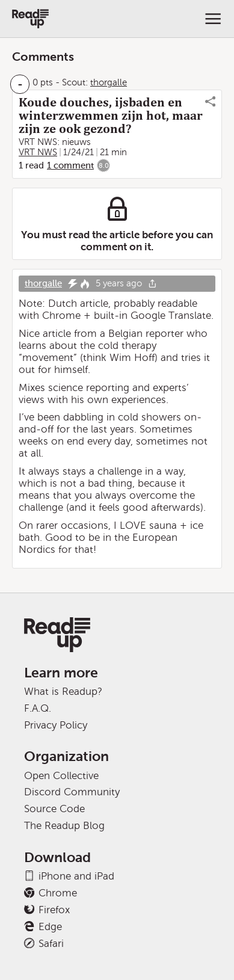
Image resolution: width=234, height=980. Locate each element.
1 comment (70, 165)
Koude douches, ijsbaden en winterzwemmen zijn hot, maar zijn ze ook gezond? (111, 116)
